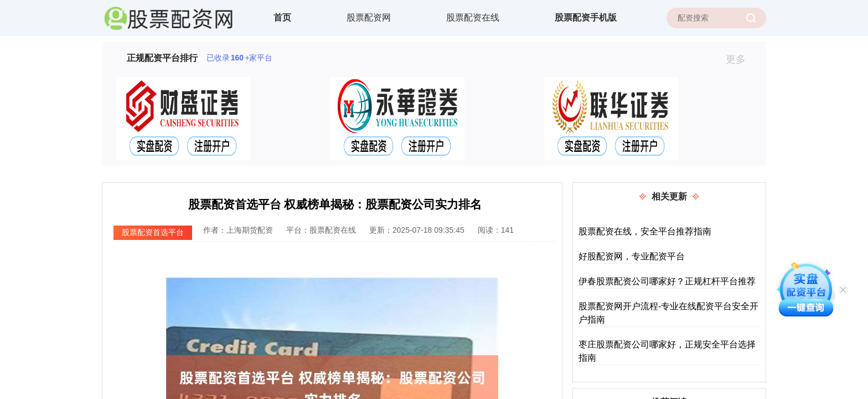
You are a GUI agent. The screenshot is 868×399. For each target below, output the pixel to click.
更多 (740, 59)
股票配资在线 (473, 17)
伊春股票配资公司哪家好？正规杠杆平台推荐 (667, 281)
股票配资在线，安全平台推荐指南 (645, 231)
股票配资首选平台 (153, 232)
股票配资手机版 (586, 17)
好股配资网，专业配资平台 (632, 256)
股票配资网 (369, 17)
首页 (282, 17)
